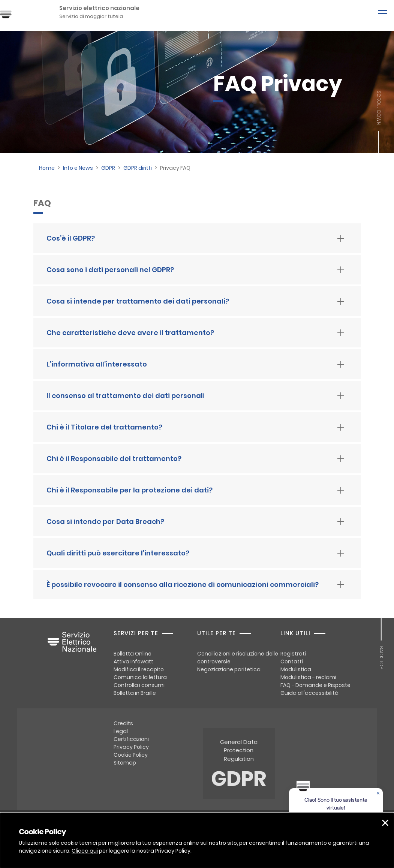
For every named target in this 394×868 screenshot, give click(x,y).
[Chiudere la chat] (379, 794)
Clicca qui (85, 851)
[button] (385, 823)
